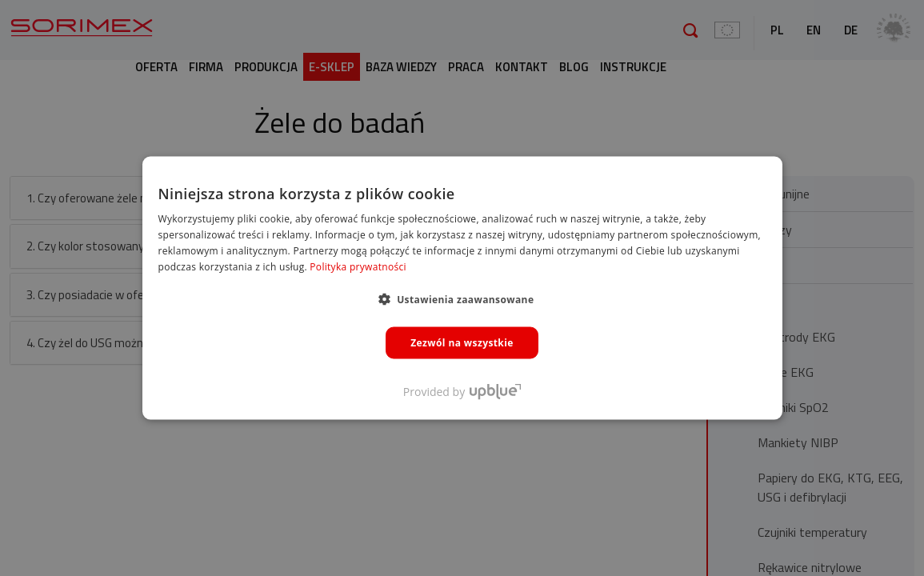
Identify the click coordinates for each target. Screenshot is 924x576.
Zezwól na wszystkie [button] (462, 342)
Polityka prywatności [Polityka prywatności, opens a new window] (358, 266)
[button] (462, 298)
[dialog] (462, 288)
